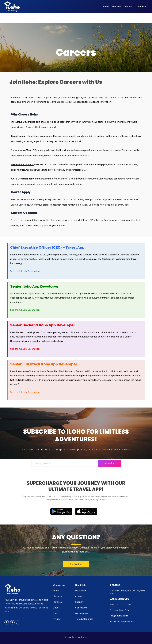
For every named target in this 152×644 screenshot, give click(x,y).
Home (56, 591)
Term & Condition (84, 619)
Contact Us (81, 608)
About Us (57, 596)
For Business (82, 613)
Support (79, 602)
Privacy (56, 619)
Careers (79, 596)
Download (81, 591)
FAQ (55, 613)
